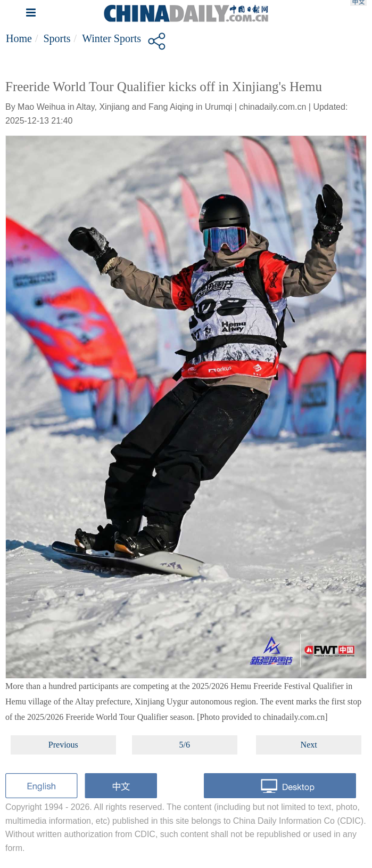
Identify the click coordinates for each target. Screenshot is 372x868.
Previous (63, 745)
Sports (57, 38)
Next (309, 745)
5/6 (185, 745)
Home (19, 38)
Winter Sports (111, 38)
